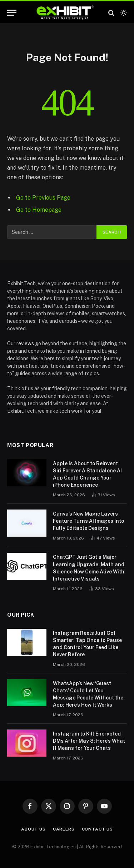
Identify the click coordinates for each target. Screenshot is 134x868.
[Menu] (12, 13)
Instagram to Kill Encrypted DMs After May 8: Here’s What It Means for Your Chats (89, 741)
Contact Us (97, 829)
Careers (64, 829)
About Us (33, 829)
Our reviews (21, 343)
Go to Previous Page (43, 198)
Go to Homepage (39, 210)
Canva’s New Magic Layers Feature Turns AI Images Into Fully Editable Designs (88, 521)
